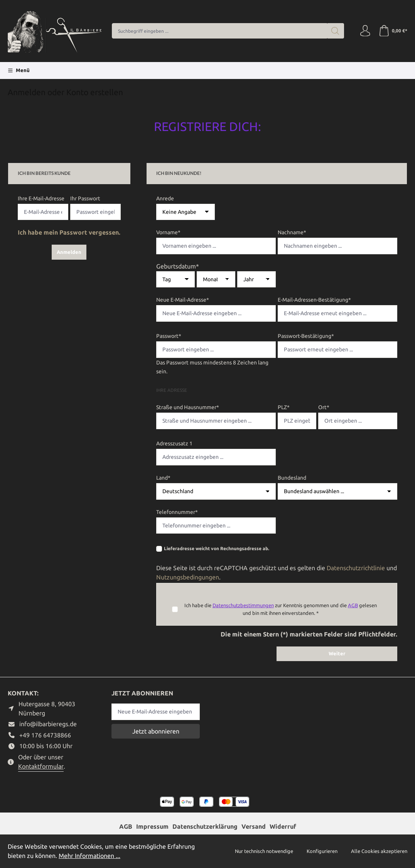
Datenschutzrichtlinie (356, 568)
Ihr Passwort (85, 198)
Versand (254, 826)
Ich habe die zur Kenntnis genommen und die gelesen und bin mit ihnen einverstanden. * (281, 609)
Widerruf (283, 826)
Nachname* (292, 232)
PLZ (284, 407)
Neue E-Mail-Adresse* (183, 300)
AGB (353, 605)
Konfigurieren (322, 851)
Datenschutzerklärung (205, 826)
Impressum (152, 826)
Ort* (324, 407)
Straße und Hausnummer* (188, 407)
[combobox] (219, 31)
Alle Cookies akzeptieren (379, 851)
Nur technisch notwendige (264, 851)
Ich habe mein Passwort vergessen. (69, 232)
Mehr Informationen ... (89, 856)
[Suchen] (335, 31)
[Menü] (19, 71)
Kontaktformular (41, 766)
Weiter (337, 653)
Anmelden (69, 252)
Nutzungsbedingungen (188, 577)
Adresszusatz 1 (174, 443)
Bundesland (292, 478)
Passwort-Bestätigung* (306, 336)
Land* (163, 478)
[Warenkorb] (393, 31)
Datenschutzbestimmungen (243, 605)
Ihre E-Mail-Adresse (41, 198)
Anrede (165, 198)
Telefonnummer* (177, 512)
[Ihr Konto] (365, 31)
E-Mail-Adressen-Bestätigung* (314, 300)
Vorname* (168, 232)
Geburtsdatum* (178, 266)
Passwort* (169, 336)
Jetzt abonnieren (156, 731)
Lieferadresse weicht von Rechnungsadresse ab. (217, 548)
